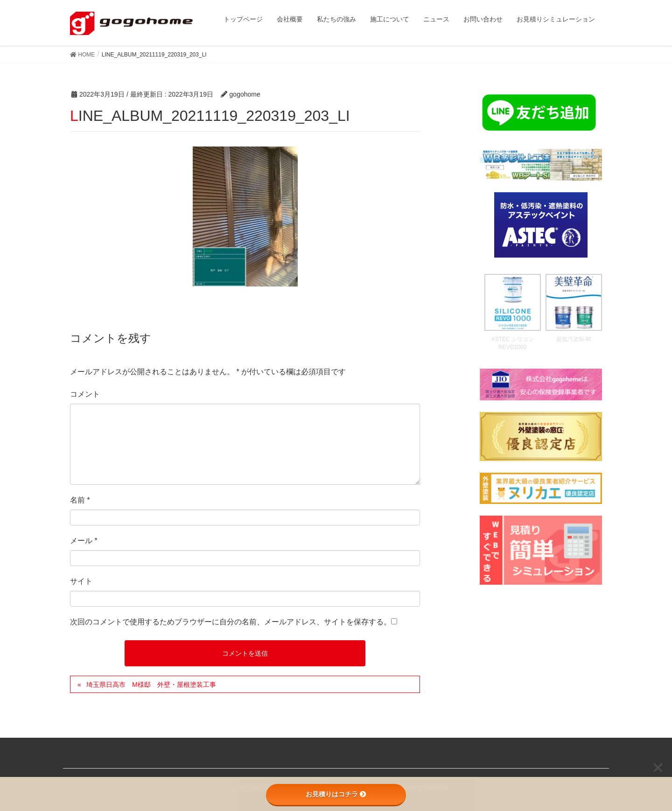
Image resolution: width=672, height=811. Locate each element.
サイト (81, 581)
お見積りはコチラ (336, 794)
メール (84, 541)
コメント (85, 394)
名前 (80, 500)
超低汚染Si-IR (574, 339)
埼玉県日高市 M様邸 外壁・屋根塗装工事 (151, 685)
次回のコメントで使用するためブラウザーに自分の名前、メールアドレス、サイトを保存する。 (231, 622)
